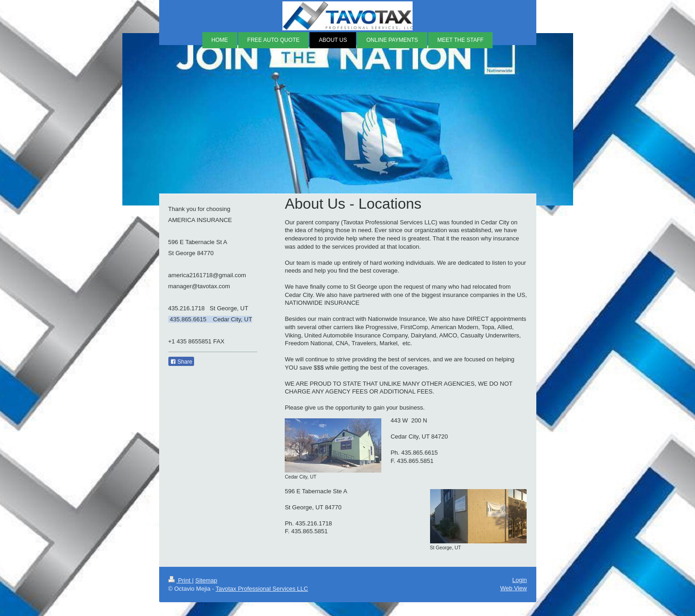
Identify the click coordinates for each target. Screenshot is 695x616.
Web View (513, 588)
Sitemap (206, 580)
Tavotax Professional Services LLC (262, 589)
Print (180, 580)
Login (520, 580)
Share (181, 362)
